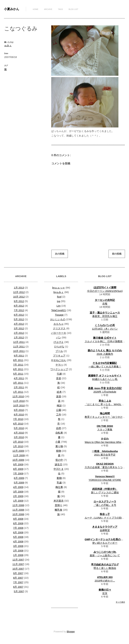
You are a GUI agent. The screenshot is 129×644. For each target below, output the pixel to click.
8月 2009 (18, 469)
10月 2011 (19, 351)
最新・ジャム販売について (105, 555)
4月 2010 (19, 433)
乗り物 (59, 446)
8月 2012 (19, 306)
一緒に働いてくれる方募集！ (105, 367)
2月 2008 (18, 551)
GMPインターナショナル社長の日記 (105, 539)
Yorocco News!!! (105, 476)
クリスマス (59, 328)
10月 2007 (18, 569)
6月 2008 (18, 532)
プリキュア (59, 356)
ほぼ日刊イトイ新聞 (105, 287)
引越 (59, 374)
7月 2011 (18, 365)
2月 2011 (19, 387)
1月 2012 (19, 337)
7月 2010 (18, 419)
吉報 (105, 304)
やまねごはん (59, 360)
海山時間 (105, 413)
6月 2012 (19, 315)
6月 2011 (18, 369)
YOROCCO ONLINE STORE (105, 480)
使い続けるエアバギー (105, 543)
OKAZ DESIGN (105, 464)
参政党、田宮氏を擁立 (105, 316)
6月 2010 (18, 424)
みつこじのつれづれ (105, 552)
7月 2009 (18, 473)
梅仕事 (59, 487)
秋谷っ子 (105, 514)
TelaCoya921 (59, 310)
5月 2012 (19, 319)
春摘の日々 (105, 590)
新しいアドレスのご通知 (105, 492)
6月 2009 (19, 478)
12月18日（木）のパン (105, 329)
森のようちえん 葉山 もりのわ (105, 350)
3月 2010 (19, 437)
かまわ (105, 439)
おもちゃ (59, 324)
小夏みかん (12, 9)
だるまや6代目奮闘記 (105, 363)
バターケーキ (59, 333)
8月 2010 (19, 415)
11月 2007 (18, 564)
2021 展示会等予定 (105, 455)
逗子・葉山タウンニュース (105, 313)
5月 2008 (18, 537)
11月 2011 (19, 347)
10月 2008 (18, 514)
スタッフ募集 (105, 429)
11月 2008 (18, 510)
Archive (48, 9)
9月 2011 (19, 356)
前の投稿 (117, 254)
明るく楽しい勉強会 (105, 568)
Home (36, 9)
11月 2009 (19, 455)
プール (59, 351)
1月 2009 (18, 501)
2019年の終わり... (105, 581)
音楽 (59, 378)
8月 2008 (18, 523)
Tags (60, 9)
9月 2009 (18, 464)
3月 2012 (19, 328)
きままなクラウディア (105, 527)
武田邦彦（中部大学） (105, 489)
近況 (105, 593)
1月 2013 (19, 288)
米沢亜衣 (59, 501)
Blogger (71, 632)
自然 (59, 428)
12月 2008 (18, 505)
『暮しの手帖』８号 (105, 505)
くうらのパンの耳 (105, 325)
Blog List (73, 9)
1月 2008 (18, 555)
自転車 (59, 433)
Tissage (59, 315)
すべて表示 (120, 602)
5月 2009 (19, 483)
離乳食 (59, 510)
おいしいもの (58, 319)
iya (59, 301)
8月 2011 (18, 360)
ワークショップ (59, 369)
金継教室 (105, 530)
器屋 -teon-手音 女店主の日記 (105, 388)
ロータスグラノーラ (105, 502)
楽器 (59, 396)
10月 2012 (19, 297)
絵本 (59, 392)
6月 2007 (18, 587)
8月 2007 (18, 578)
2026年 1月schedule (105, 392)
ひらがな (59, 347)
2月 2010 (18, 442)
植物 (59, 451)
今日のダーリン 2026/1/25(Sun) (105, 291)
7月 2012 (19, 310)
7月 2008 (18, 528)
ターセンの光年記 (105, 300)
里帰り (59, 505)
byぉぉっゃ (59, 288)
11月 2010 (19, 401)
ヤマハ (59, 365)
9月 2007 (18, 573)
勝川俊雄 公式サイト (105, 338)
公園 (59, 410)
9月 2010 (19, 410)
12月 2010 (18, 396)
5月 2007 (19, 591)
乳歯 (59, 483)
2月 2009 (18, 496)
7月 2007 (18, 582)
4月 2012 (19, 324)
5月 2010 (19, 428)
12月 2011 (19, 342)
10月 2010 (19, 405)
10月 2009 (18, 460)
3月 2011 (18, 383)
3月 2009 (18, 492)
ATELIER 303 (105, 577)
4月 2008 (18, 541)
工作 (59, 415)
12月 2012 (19, 292)
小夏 (58, 442)
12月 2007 (18, 560)
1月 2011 (18, 392)
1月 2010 (18, 446)
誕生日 (59, 464)
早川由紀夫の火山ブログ (105, 564)
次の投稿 (60, 254)
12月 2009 (18, 451)
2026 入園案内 (105, 354)
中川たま (59, 469)
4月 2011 (19, 378)
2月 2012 (19, 333)
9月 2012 (19, 301)
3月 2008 (18, 546)
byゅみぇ (59, 292)
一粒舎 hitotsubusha (105, 451)
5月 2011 (18, 374)
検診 (59, 405)
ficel (59, 297)
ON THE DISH (105, 426)
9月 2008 (18, 519)
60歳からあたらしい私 (105, 379)
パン (59, 337)
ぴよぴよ (59, 342)
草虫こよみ (105, 401)
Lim (58, 306)
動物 (59, 478)
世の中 (59, 460)
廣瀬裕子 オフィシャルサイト (105, 376)
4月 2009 (18, 487)
